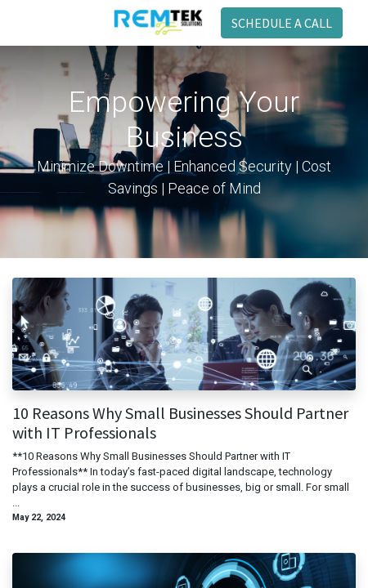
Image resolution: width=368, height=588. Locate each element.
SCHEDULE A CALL (282, 23)
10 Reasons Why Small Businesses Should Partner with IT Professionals (180, 423)
